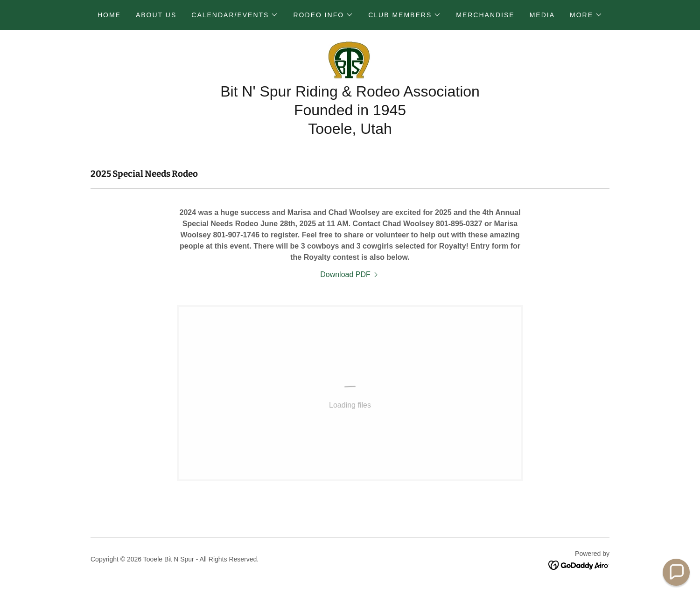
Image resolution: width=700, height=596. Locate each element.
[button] (235, 15)
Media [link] (542, 15)
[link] (350, 59)
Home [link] (109, 15)
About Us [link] (156, 15)
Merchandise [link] (485, 15)
